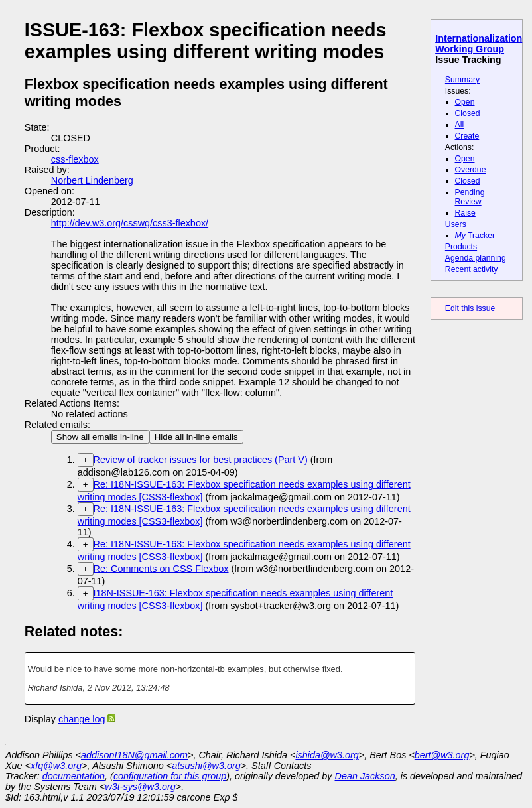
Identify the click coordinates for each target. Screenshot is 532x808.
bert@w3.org (442, 755)
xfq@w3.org (56, 766)
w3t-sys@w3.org (140, 787)
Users (456, 224)
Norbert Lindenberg (92, 180)
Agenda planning (476, 258)
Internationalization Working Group (479, 44)
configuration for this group (170, 776)
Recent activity (472, 269)
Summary (462, 80)
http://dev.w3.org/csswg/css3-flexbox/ (130, 223)
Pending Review (470, 197)
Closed (468, 113)
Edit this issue (470, 308)
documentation (74, 776)
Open (465, 102)
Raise (465, 213)
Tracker (475, 236)
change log (82, 719)
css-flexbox (75, 159)
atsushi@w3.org (206, 766)
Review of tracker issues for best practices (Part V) (201, 460)
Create (467, 136)
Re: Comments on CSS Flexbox (161, 569)
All (460, 125)
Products (461, 247)
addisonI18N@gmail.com (134, 755)
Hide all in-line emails (196, 437)
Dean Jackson (365, 776)
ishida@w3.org (327, 755)
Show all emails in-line (100, 437)
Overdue (471, 170)
